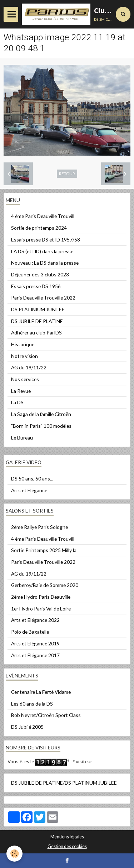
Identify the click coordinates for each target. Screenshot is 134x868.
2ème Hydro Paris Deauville (41, 597)
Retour (67, 173)
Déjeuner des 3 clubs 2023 (40, 274)
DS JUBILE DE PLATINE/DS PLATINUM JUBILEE (64, 783)
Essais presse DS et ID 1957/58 (46, 240)
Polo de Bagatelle (30, 632)
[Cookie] (14, 854)
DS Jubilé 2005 (27, 727)
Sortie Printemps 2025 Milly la (44, 550)
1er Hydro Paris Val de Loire (41, 609)
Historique (23, 344)
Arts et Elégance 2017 (35, 655)
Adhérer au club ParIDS (36, 332)
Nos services (25, 379)
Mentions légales (67, 837)
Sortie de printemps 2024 (39, 228)
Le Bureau (22, 438)
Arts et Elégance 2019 (35, 643)
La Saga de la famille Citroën (41, 414)
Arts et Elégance (29, 490)
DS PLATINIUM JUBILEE (38, 309)
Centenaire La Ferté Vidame (41, 692)
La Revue (21, 391)
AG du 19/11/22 (29, 367)
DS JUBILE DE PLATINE (37, 321)
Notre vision (24, 356)
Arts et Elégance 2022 (35, 620)
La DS (17, 402)
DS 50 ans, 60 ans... (32, 479)
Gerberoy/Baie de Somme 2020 (45, 585)
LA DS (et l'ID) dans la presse (42, 251)
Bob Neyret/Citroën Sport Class (46, 715)
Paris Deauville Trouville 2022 (43, 298)
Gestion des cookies (67, 846)
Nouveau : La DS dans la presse (45, 263)
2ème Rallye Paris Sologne (39, 527)
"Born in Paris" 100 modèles (41, 426)
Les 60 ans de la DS (32, 704)
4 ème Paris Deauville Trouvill (43, 216)
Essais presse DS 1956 (36, 286)
